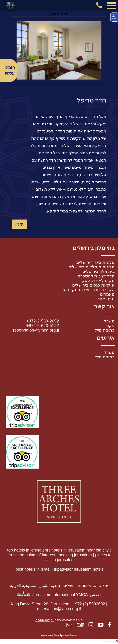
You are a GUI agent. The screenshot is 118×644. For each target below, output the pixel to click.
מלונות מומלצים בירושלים (92, 267)
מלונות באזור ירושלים (95, 262)
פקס (110, 326)
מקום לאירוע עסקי (98, 281)
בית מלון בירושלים (98, 272)
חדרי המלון (59, 14)
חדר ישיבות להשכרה (96, 276)
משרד (109, 321)
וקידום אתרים (44, 620)
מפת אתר (106, 299)
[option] (59, 50)
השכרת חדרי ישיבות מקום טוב (87, 290)
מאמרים (107, 294)
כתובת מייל (105, 330)
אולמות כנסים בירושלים (93, 285)
